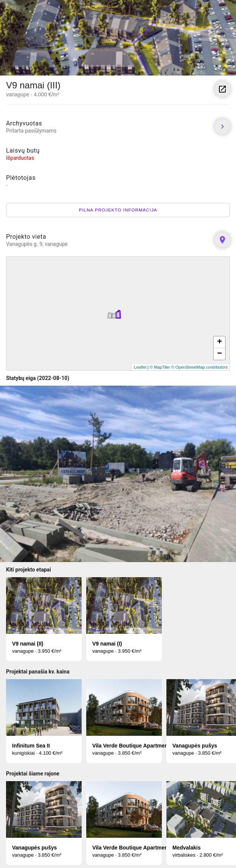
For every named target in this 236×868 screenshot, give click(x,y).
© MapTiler (160, 367)
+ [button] (220, 342)
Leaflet (140, 367)
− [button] (220, 354)
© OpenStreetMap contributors (200, 367)
